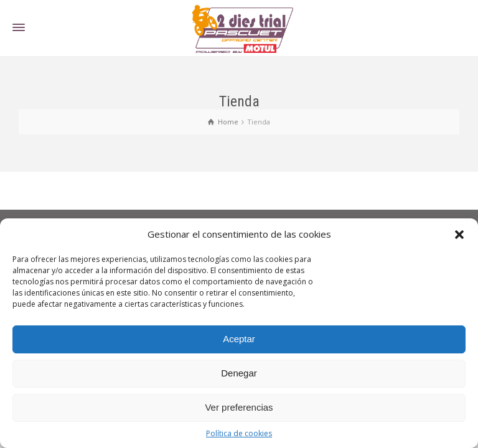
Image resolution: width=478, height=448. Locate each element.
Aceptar (239, 339)
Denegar (239, 373)
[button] (459, 235)
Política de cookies (239, 433)
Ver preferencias (239, 407)
